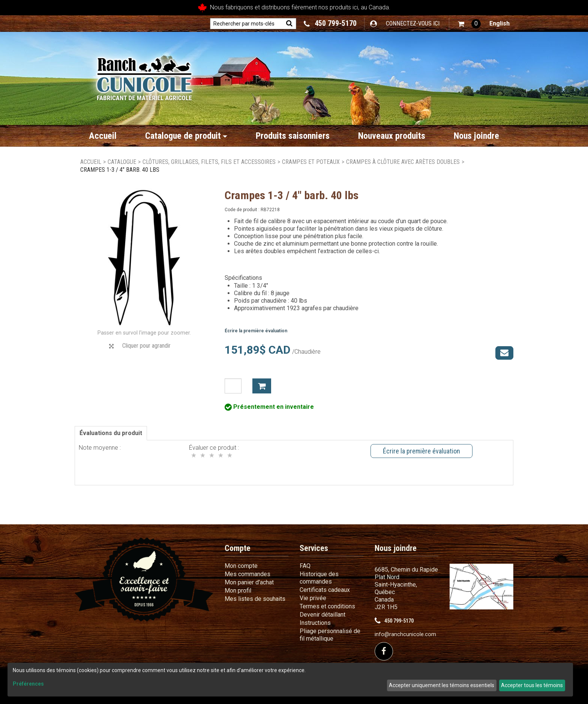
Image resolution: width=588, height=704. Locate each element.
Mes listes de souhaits (255, 599)
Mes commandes (247, 574)
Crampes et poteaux (311, 162)
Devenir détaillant (322, 615)
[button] (469, 24)
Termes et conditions (327, 606)
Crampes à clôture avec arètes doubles (403, 162)
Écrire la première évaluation (256, 331)
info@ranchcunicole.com (405, 634)
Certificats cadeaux (325, 590)
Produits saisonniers (293, 136)
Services (314, 548)
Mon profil (238, 591)
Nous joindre (476, 136)
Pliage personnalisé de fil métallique (330, 635)
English (499, 23)
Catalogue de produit (186, 136)
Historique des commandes (319, 578)
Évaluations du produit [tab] (111, 433)
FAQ (305, 566)
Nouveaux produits (392, 136)
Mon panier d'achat (249, 582)
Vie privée (313, 598)
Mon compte (241, 566)
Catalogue (122, 162)
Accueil (103, 136)
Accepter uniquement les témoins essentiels (442, 685)
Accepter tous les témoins (532, 685)
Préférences (28, 684)
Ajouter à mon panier (262, 386)
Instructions (315, 623)
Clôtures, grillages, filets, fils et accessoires (209, 162)
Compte (238, 548)
